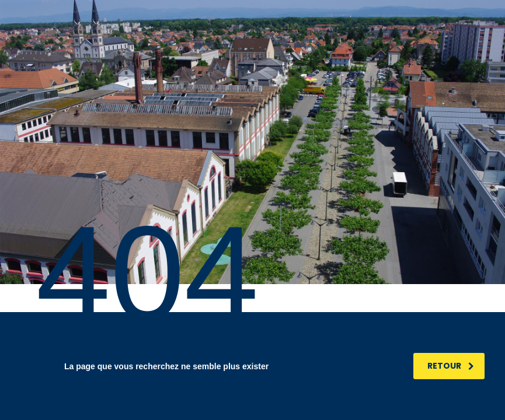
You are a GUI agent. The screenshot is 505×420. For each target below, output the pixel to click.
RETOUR (451, 366)
